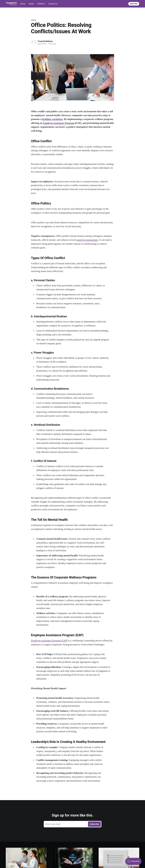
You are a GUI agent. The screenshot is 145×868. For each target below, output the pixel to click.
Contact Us (53, 4)
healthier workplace (52, 119)
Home (23, 4)
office (34, 20)
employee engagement (87, 240)
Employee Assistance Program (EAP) (49, 641)
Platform (41, 4)
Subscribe (134, 4)
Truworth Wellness (45, 41)
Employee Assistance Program (59, 123)
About (31, 4)
